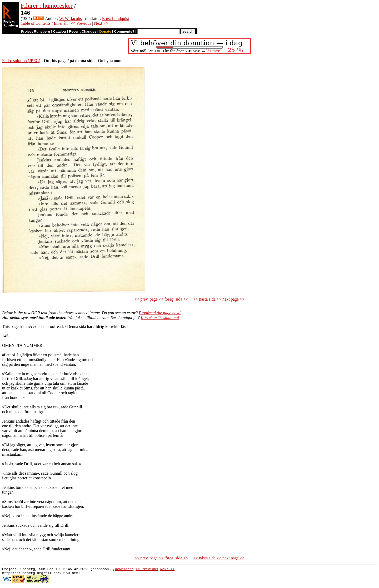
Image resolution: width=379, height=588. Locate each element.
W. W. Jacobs (71, 19)
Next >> (101, 23)
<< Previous (81, 23)
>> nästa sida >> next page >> (219, 299)
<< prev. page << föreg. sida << (161, 299)
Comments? (124, 31)
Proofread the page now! (160, 313)
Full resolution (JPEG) (21, 61)
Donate (105, 31)
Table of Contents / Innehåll (44, 23)
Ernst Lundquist (116, 19)
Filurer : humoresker (47, 6)
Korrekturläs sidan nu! (160, 318)
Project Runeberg (35, 31)
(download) (123, 570)
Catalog (60, 31)
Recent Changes (83, 31)
